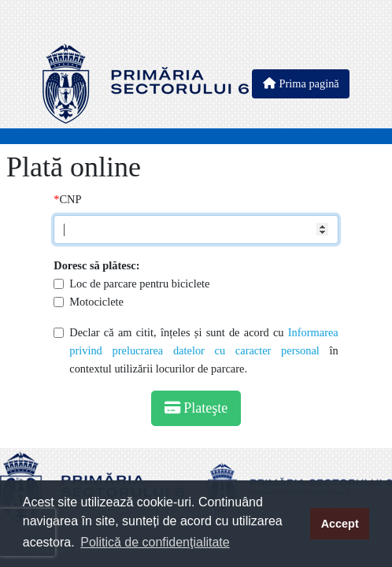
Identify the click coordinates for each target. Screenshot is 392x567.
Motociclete (96, 302)
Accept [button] (340, 524)
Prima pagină (301, 83)
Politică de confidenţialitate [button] (155, 542)
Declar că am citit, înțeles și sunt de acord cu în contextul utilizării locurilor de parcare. (204, 350)
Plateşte (196, 408)
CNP (70, 199)
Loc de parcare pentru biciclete (139, 283)
